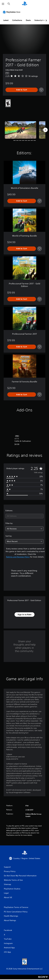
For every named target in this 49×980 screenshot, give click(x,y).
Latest (6, 20)
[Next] (45, 130)
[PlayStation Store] (12, 12)
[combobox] (24, 516)
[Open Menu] (3, 4)
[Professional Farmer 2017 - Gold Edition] (21, 130)
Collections (17, 20)
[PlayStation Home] (25, 4)
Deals (28, 20)
